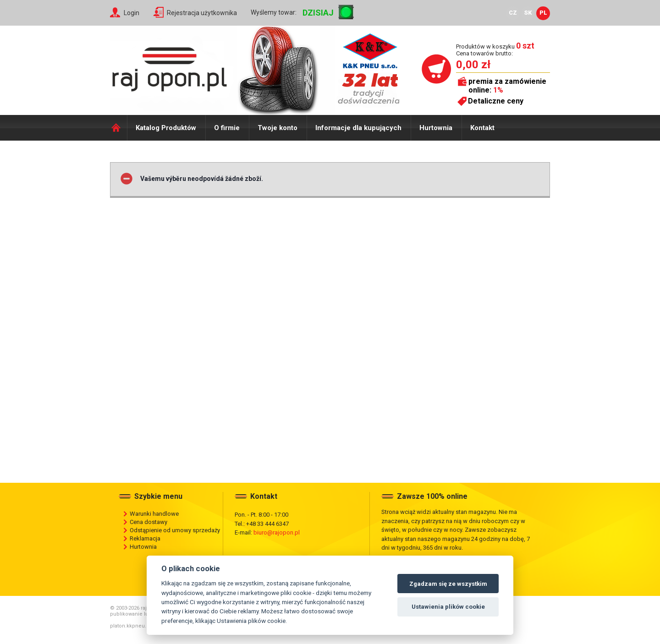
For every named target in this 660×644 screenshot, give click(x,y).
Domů (118, 128)
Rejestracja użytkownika (202, 13)
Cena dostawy (148, 522)
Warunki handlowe (154, 514)
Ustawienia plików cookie (448, 607)
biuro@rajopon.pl (277, 532)
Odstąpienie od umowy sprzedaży (175, 530)
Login (132, 13)
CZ (513, 13)
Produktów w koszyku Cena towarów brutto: (495, 50)
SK (528, 13)
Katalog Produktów (166, 128)
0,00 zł (473, 65)
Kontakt (482, 128)
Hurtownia (436, 128)
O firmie (227, 128)
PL (543, 13)
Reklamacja (145, 538)
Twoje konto (278, 128)
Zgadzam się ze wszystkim (448, 584)
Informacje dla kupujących (358, 128)
